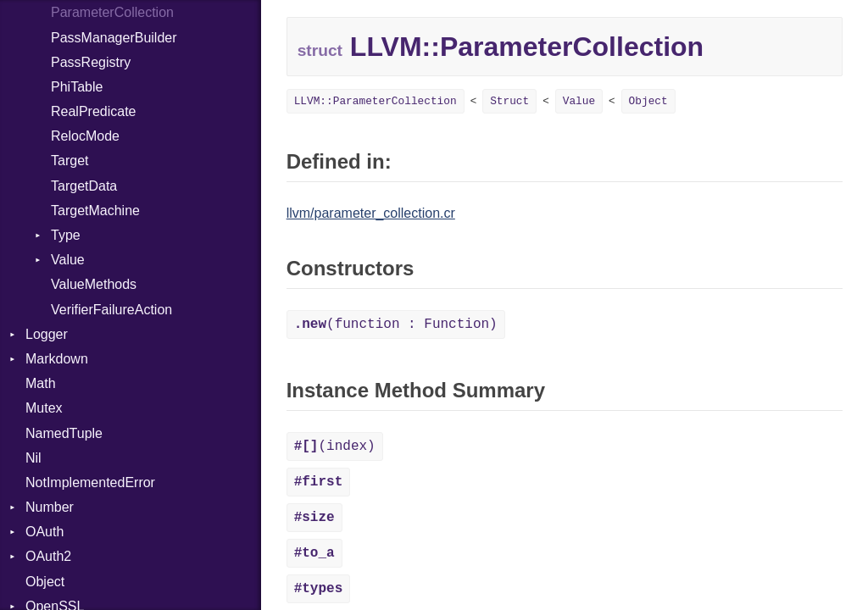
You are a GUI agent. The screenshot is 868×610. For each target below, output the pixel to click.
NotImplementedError (90, 482)
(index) (335, 446)
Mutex (44, 408)
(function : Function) (396, 324)
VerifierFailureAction (111, 310)
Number (50, 507)
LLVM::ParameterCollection (376, 101)
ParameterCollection (112, 12)
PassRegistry (91, 62)
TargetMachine (95, 211)
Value (68, 260)
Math (41, 383)
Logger (47, 334)
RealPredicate (94, 111)
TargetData (84, 186)
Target (70, 161)
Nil (33, 458)
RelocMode (85, 136)
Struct (509, 101)
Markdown (57, 359)
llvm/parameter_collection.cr (371, 213)
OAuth (45, 532)
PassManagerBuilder (114, 38)
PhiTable (77, 87)
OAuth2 (48, 556)
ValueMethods (94, 284)
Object (45, 582)
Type (66, 235)
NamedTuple (64, 433)
